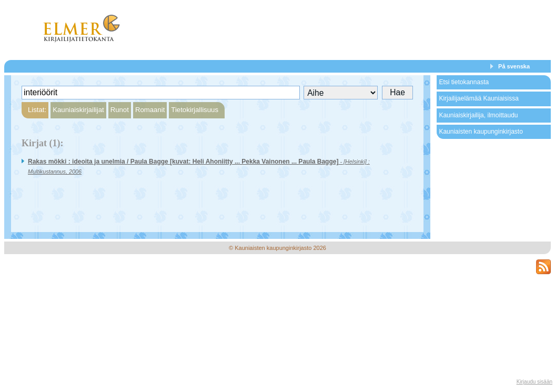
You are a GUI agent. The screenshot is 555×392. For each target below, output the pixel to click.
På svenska (514, 66)
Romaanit (150, 110)
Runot (120, 110)
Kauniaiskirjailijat (78, 110)
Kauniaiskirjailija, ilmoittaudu (478, 115)
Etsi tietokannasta (464, 82)
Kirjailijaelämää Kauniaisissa (478, 98)
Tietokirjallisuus (195, 110)
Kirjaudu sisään (534, 382)
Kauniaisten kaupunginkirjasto (481, 132)
